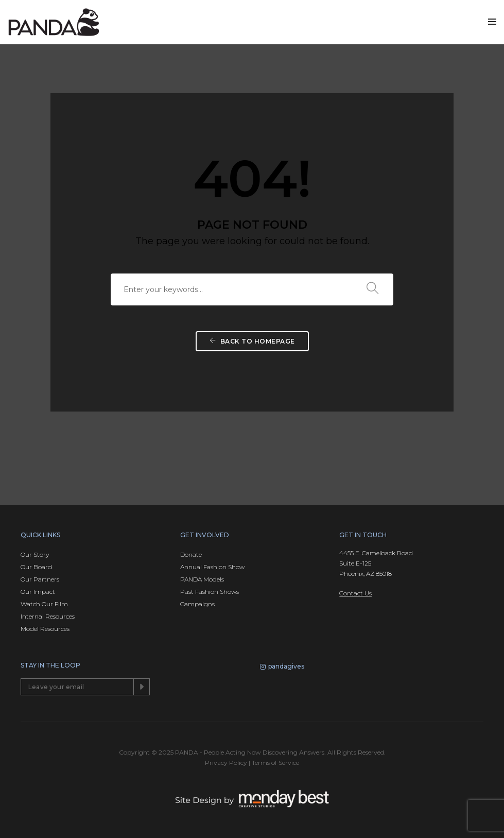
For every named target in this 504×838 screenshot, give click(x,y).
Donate (191, 554)
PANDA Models (202, 579)
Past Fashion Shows (210, 592)
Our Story (35, 554)
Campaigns (197, 604)
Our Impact (38, 592)
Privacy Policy (226, 763)
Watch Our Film (44, 604)
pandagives (282, 668)
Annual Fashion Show (212, 567)
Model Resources (45, 629)
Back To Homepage (252, 341)
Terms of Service (275, 763)
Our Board (36, 567)
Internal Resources (48, 616)
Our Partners (40, 579)
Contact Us (355, 593)
